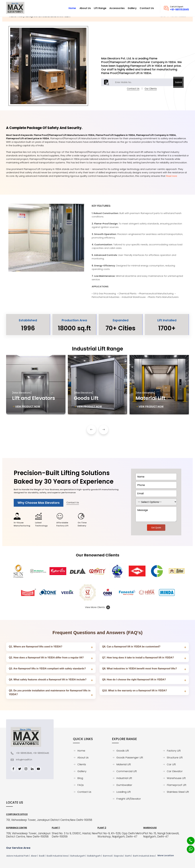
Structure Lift (175, 758)
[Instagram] (26, 769)
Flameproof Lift (177, 785)
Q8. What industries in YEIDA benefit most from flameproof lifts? (140, 669)
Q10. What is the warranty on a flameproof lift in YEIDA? (135, 691)
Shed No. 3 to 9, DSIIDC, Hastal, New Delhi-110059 (75, 835)
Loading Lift (124, 792)
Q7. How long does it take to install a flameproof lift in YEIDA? (138, 658)
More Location (166, 855)
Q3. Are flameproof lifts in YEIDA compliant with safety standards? (47, 669)
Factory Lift (174, 751)
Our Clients (151, 94)
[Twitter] (20, 769)
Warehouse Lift (176, 778)
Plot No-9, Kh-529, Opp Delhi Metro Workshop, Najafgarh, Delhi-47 (120, 835)
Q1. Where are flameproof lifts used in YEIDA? (36, 647)
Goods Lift (123, 751)
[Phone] (188, 839)
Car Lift (171, 764)
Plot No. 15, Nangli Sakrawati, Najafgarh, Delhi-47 (161, 835)
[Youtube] (38, 769)
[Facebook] (13, 769)
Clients (82, 764)
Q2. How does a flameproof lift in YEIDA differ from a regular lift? (46, 658)
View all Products (178, 22)
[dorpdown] (156, 502)
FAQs (81, 785)
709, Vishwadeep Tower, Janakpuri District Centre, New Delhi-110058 (28, 835)
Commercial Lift (127, 771)
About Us (83, 758)
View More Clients (97, 607)
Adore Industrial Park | (18, 856)
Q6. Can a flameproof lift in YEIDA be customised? (131, 647)
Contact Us (133, 94)
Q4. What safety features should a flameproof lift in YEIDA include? (48, 680)
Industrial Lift (124, 778)
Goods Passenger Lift (130, 758)
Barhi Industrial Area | (145, 856)
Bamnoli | (108, 856)
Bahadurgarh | (79, 856)
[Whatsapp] (189, 848)
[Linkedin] (32, 769)
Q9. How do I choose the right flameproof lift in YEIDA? (134, 680)
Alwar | (35, 856)
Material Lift (124, 764)
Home (163, 22)
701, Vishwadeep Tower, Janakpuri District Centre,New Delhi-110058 (49, 820)
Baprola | (119, 856)
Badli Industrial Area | (58, 856)
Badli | (43, 856)
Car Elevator (175, 771)
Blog (80, 778)
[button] (91, 435)
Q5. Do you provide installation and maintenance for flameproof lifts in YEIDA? (50, 692)
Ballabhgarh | (95, 856)
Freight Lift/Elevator (129, 799)
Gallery (82, 771)
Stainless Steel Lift (178, 792)
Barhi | (129, 856)
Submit (179, 88)
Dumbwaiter (124, 785)
